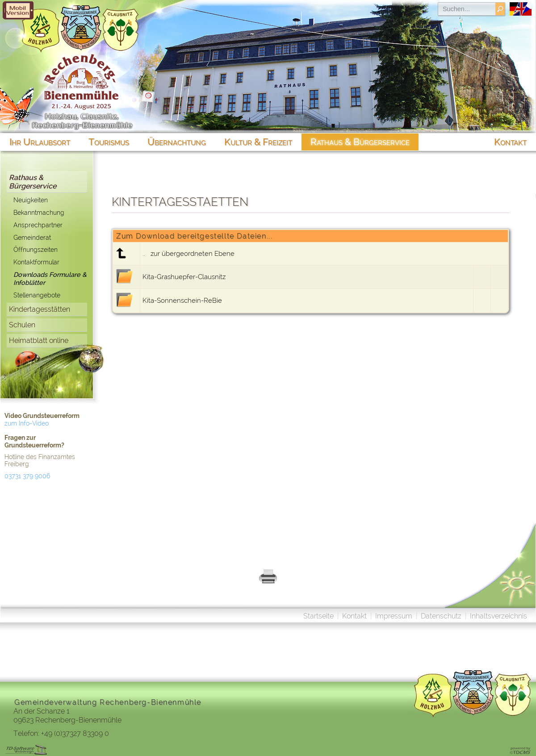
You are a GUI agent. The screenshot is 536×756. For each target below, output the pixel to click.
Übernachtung (177, 142)
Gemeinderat (32, 237)
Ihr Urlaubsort (40, 142)
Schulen (22, 325)
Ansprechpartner (38, 225)
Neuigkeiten (31, 200)
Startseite (318, 616)
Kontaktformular (36, 262)
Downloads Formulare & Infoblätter (50, 279)
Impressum (394, 616)
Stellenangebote (37, 295)
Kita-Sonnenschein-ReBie (182, 301)
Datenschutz (441, 616)
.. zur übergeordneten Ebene (188, 254)
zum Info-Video (27, 423)
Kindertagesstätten (40, 309)
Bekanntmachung (39, 212)
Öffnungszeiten (36, 249)
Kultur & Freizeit (258, 142)
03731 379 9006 (27, 476)
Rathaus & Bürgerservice (33, 182)
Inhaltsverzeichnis (498, 616)
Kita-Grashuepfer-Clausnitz (184, 277)
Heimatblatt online (39, 340)
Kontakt (354, 616)
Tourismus (109, 142)
